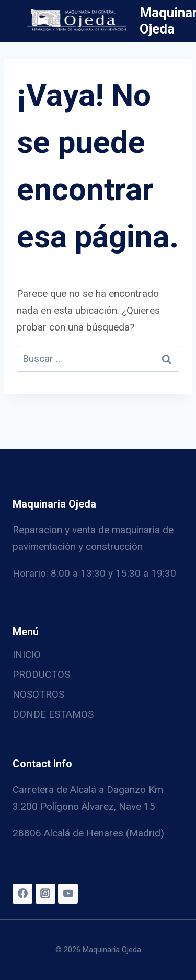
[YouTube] (68, 894)
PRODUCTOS (41, 674)
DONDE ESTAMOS (53, 714)
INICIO (27, 654)
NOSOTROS (38, 694)
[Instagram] (45, 894)
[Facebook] (22, 894)
